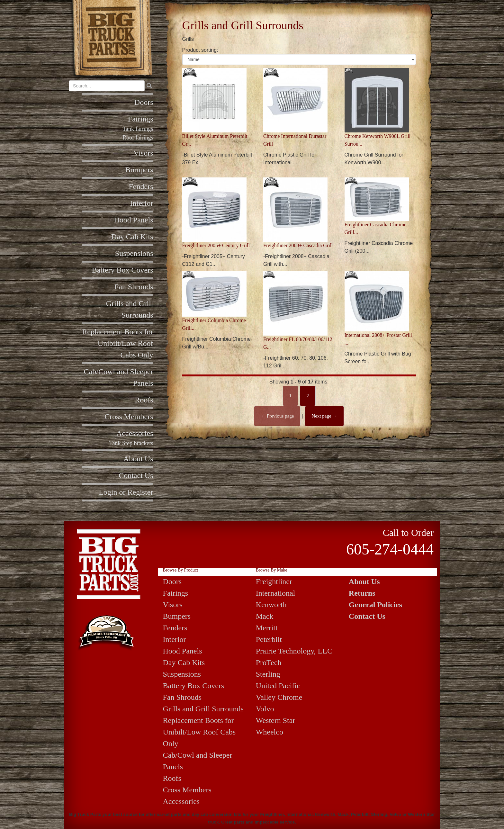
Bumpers (139, 170)
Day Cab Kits (132, 237)
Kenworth (271, 605)
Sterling (268, 674)
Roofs (144, 400)
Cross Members (129, 417)
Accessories (135, 433)
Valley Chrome (279, 697)
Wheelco (270, 732)
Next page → (324, 416)
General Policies (375, 605)
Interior (142, 203)
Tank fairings (138, 129)
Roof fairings (138, 138)
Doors (144, 102)
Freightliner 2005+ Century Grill (216, 245)
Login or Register (126, 492)
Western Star (276, 720)
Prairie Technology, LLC (294, 651)
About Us (138, 459)
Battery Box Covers (123, 270)
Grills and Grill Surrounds (203, 709)
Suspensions (134, 253)
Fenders (141, 186)
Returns (362, 593)
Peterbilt (269, 639)
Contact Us (136, 475)
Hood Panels (134, 220)
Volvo (265, 709)
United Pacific (278, 686)
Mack (265, 616)
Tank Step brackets (131, 443)
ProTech (269, 662)
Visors (143, 153)
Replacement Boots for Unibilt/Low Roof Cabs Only (117, 343)
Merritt (267, 628)
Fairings (141, 119)
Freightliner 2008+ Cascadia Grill (298, 245)
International (276, 593)
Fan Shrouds (134, 287)
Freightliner (274, 581)
